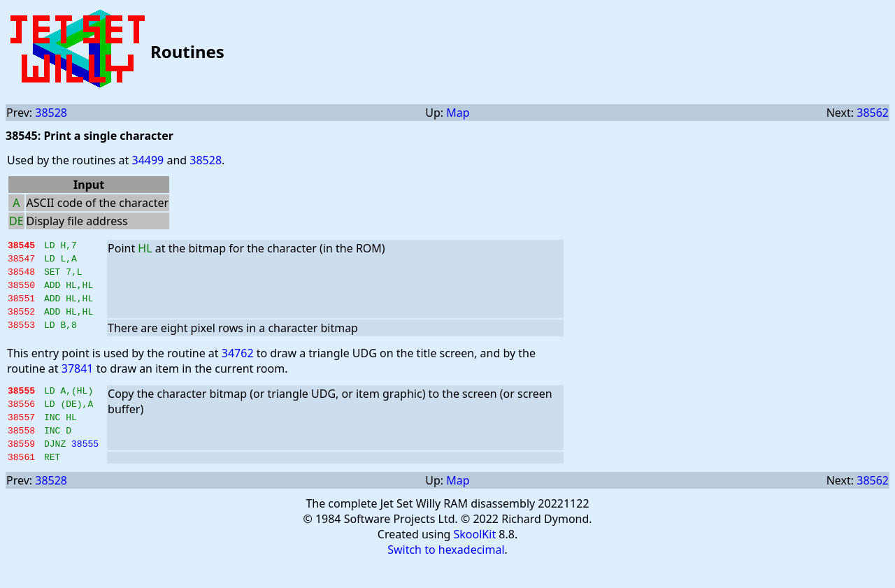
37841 (78, 381)
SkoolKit (475, 559)
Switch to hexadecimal (446, 575)
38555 (85, 466)
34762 (238, 366)
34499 (148, 160)
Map (458, 113)
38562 (873, 113)
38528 (51, 113)
